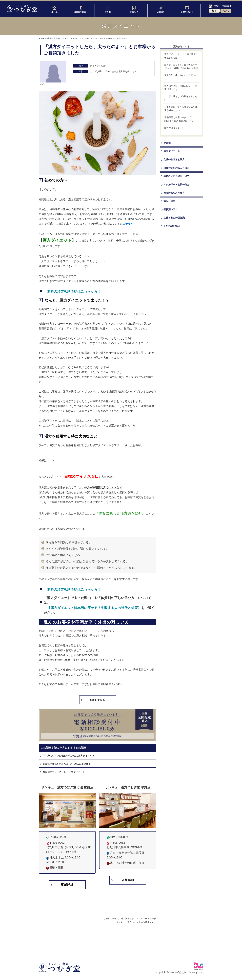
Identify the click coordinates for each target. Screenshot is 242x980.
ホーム (54, 10)
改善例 (108, 10)
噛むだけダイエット (174, 128)
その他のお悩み (172, 226)
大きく (226, 11)
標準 (214, 11)
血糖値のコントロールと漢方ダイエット (64, 772)
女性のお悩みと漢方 (174, 159)
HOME (41, 38)
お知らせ (134, 10)
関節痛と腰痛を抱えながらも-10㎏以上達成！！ (68, 764)
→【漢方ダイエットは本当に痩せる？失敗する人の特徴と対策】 (92, 608)
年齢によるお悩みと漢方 (176, 176)
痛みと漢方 (169, 201)
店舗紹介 (161, 10)
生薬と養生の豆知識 (174, 218)
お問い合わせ (187, 10)
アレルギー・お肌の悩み (176, 185)
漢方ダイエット (60, 38)
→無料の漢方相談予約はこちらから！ (72, 291)
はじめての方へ (81, 10)
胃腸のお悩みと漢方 (174, 193)
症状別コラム (171, 209)
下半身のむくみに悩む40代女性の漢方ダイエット (69, 756)
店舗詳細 (67, 885)
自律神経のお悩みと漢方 (176, 168)
